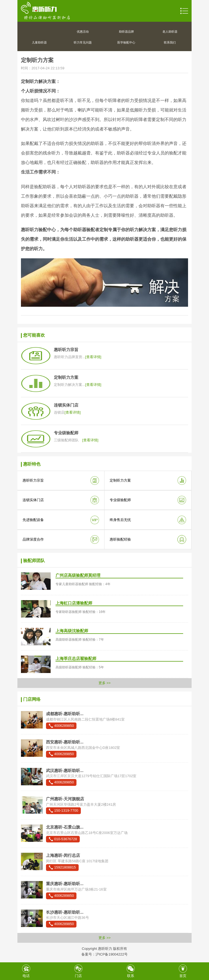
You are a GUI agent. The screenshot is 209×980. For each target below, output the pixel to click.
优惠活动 (83, 32)
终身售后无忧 (120, 520)
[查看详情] (93, 357)
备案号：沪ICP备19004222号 (105, 954)
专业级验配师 (120, 500)
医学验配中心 (126, 42)
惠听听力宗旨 (33, 480)
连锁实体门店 (33, 500)
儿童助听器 (39, 42)
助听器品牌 (126, 32)
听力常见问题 (83, 42)
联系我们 (170, 42)
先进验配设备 (33, 520)
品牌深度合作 (33, 539)
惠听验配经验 (120, 539)
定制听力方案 (120, 480)
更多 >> (105, 683)
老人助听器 (170, 32)
